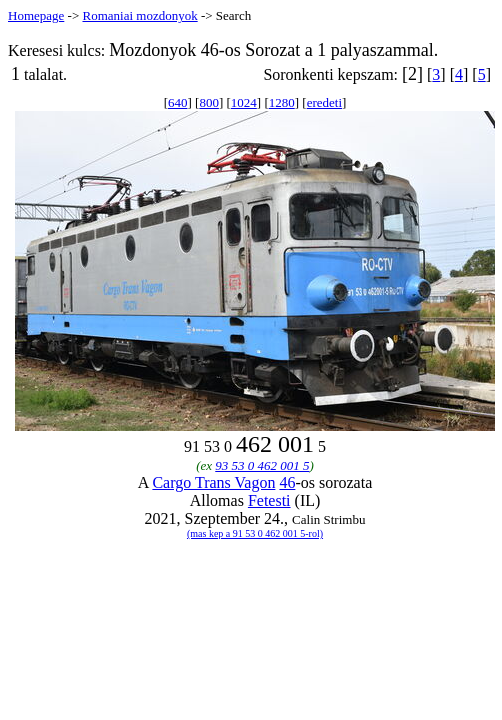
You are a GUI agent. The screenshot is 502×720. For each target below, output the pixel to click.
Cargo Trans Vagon (213, 482)
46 (287, 482)
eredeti (324, 102)
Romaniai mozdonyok (139, 15)
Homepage (36, 15)
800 (209, 102)
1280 (282, 102)
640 (178, 102)
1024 (244, 102)
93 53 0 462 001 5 (262, 465)
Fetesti (269, 500)
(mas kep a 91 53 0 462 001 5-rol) (255, 533)
